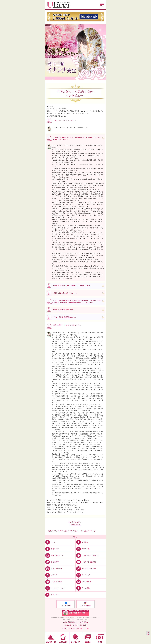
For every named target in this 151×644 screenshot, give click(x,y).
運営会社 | (83, 625)
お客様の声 (52, 562)
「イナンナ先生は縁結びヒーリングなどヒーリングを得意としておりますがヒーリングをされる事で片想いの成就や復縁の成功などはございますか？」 (76, 301)
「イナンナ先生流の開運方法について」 (64, 317)
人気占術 (51, 575)
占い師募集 (83, 588)
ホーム (50, 542)
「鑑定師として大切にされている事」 (63, 310)
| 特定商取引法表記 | (72, 625)
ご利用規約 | (83, 622)
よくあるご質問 (53, 582)
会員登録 (82, 542)
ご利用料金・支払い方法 (87, 555)
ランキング (83, 575)
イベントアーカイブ (55, 588)
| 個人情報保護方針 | (71, 622)
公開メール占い (53, 568)
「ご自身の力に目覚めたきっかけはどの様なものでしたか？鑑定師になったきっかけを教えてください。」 (76, 138)
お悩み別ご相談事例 (86, 562)
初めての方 (52, 549)
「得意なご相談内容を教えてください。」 (65, 293)
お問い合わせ (83, 582)
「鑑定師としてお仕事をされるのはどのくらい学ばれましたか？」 (72, 286)
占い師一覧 (83, 549)
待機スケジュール (54, 555)
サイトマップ (52, 595)
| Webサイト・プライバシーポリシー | (76, 629)
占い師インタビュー (86, 568)
